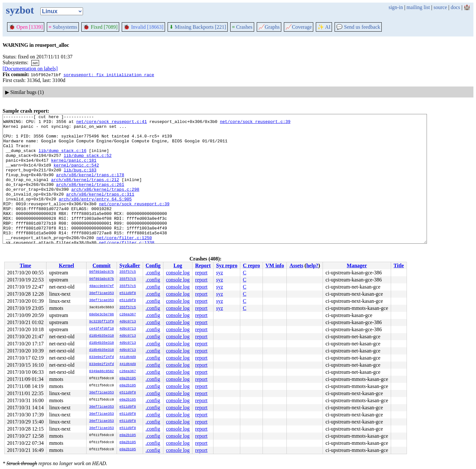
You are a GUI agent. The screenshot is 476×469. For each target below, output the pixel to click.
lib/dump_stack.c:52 (88, 164)
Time (25, 265)
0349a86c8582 (102, 372)
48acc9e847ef (102, 286)
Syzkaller (130, 265)
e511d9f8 (128, 293)
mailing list (418, 7)
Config (153, 265)
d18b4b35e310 (102, 336)
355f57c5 (128, 272)
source (440, 7)
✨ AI (324, 27)
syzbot (20, 10)
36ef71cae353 (102, 293)
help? (312, 265)
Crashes (242, 27)
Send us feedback (358, 27)
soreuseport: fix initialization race (109, 75)
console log (178, 273)
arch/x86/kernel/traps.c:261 (90, 199)
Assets (296, 265)
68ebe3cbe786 (102, 315)
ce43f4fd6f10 (102, 329)
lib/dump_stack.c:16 (62, 158)
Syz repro (227, 265)
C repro (251, 265)
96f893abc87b (102, 272)
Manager (357, 265)
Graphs (269, 27)
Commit (101, 265)
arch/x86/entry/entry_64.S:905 (95, 216)
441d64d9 (128, 357)
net (35, 63)
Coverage (299, 27)
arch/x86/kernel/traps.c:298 (105, 205)
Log (178, 265)
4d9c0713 (128, 322)
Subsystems (63, 27)
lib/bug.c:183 (80, 181)
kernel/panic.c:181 (74, 170)
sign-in (396, 7)
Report (203, 265)
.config (153, 273)
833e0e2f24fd (102, 357)
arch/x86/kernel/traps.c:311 (100, 210)
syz (219, 273)
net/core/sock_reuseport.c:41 (111, 123)
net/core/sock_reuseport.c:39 (255, 123)
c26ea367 (128, 315)
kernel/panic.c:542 (76, 176)
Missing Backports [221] (198, 27)
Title (399, 265)
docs (455, 7)
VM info (275, 265)
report (201, 273)
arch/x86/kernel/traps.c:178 (90, 187)
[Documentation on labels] (30, 69)
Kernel (66, 265)
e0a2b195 (128, 379)
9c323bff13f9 (102, 322)
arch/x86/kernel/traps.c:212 (85, 193)
